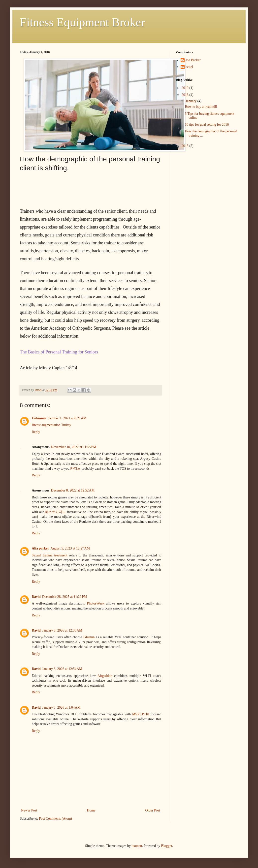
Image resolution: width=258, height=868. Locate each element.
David (36, 597)
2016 (186, 95)
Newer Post (29, 810)
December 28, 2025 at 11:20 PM (64, 597)
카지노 (75, 469)
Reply (36, 432)
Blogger (166, 846)
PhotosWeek (96, 603)
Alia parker (40, 548)
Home (91, 810)
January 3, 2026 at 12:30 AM (62, 630)
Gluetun (89, 637)
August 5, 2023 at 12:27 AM (70, 548)
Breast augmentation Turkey (51, 425)
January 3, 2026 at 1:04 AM (61, 708)
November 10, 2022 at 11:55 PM (74, 447)
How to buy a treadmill (201, 107)
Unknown (39, 418)
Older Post (153, 810)
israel (189, 67)
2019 (186, 88)
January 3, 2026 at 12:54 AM (62, 669)
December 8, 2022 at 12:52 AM (73, 490)
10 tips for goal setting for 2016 (207, 125)
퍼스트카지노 (55, 512)
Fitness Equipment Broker (82, 22)
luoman (137, 846)
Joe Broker (193, 60)
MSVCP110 (141, 714)
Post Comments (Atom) (55, 819)
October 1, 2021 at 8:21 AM (67, 418)
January (191, 101)
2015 (186, 146)
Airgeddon (105, 676)
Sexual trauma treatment (49, 555)
